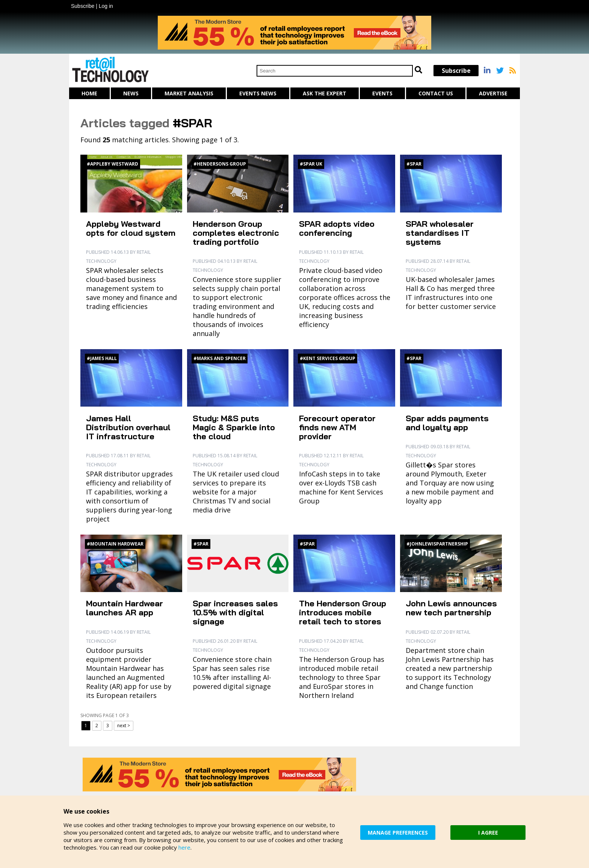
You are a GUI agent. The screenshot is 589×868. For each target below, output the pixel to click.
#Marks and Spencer (220, 358)
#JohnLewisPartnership (437, 544)
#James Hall (102, 358)
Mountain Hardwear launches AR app (125, 608)
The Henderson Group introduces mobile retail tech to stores (343, 612)
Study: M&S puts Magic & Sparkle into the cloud (234, 427)
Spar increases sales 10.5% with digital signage (235, 612)
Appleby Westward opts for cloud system (131, 228)
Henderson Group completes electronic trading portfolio (236, 233)
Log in (106, 6)
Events (382, 93)
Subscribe (83, 6)
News (131, 93)
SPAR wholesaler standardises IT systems (440, 233)
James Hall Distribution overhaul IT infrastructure (128, 427)
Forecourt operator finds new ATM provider (337, 427)
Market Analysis (189, 93)
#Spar (414, 164)
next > (124, 726)
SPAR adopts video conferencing (337, 228)
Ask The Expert (325, 93)
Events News (258, 93)
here (184, 847)
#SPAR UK (311, 164)
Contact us (436, 93)
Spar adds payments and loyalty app (447, 423)
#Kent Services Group (328, 358)
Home (89, 93)
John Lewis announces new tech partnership (451, 608)
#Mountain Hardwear (115, 544)
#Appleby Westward (113, 164)
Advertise (493, 93)
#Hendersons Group (220, 164)
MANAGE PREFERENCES (398, 833)
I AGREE (488, 833)
